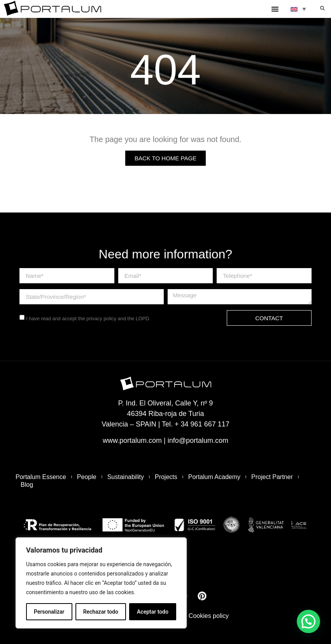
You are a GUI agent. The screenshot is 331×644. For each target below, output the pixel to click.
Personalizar (49, 612)
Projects (166, 477)
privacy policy (101, 318)
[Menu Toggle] (275, 9)
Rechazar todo (101, 612)
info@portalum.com (198, 440)
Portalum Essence (41, 477)
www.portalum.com (132, 440)
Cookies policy (209, 616)
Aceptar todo (153, 612)
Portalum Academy (214, 477)
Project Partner (272, 477)
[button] (322, 8)
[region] (101, 583)
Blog (27, 485)
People (87, 477)
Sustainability (126, 477)
